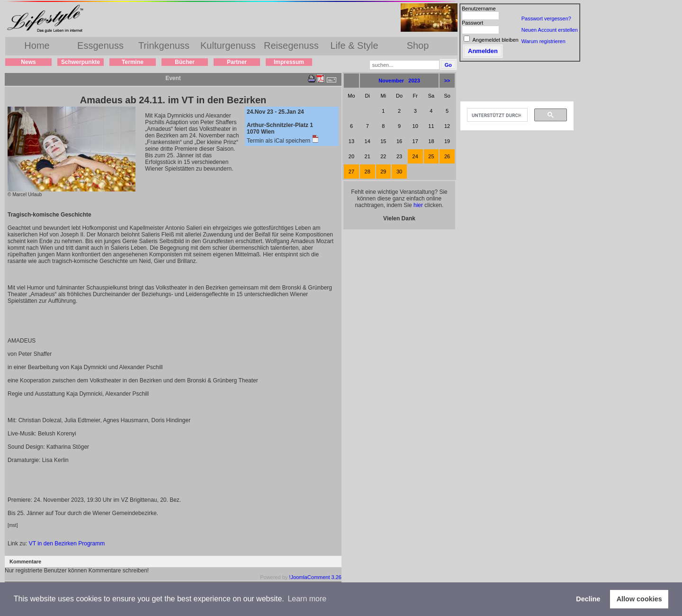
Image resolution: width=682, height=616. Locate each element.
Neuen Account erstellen (550, 30)
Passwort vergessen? (546, 18)
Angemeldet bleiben (495, 40)
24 (415, 156)
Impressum (289, 62)
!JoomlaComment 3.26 (315, 577)
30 (399, 172)
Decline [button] (588, 599)
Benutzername (479, 9)
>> (447, 81)
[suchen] (496, 115)
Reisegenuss (291, 45)
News (28, 62)
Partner (237, 62)
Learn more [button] (307, 599)
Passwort (472, 23)
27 (351, 172)
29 (383, 172)
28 (368, 172)
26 (447, 156)
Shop (418, 45)
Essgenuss (100, 45)
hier (418, 205)
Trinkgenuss (164, 45)
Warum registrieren (543, 41)
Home (37, 45)
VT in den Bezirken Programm (67, 544)
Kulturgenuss (228, 45)
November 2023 (399, 81)
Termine (133, 62)
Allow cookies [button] (639, 599)
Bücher (184, 62)
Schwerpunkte (81, 62)
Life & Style (354, 45)
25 (431, 156)
